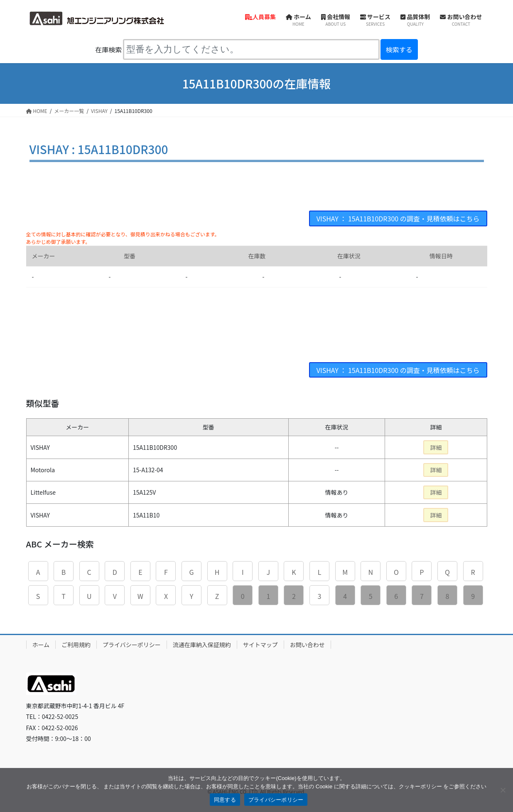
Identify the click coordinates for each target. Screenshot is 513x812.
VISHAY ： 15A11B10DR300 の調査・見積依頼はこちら (398, 218)
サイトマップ (260, 645)
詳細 (436, 447)
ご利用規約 (76, 645)
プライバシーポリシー (132, 645)
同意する (225, 800)
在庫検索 (108, 49)
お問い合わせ (307, 645)
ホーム (41, 645)
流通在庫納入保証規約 (202, 645)
